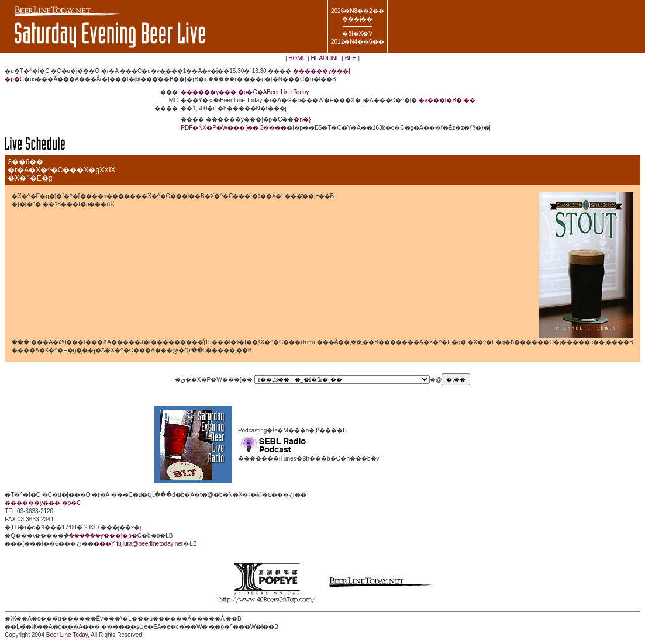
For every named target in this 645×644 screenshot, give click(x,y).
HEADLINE (325, 58)
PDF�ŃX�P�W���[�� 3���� (234, 128)
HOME (297, 58)
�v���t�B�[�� (447, 100)
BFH (351, 58)
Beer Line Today (288, 92)
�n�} (302, 120)
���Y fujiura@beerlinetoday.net (138, 544)
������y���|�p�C (219, 92)
